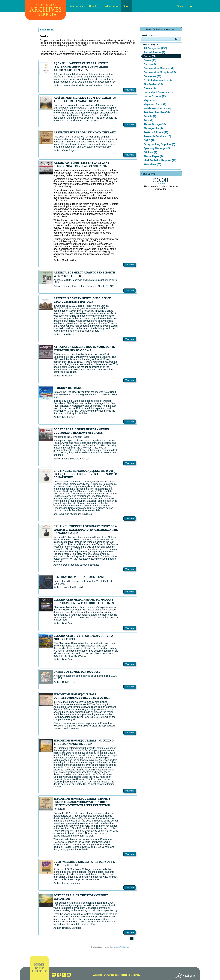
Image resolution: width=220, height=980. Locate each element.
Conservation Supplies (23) (160, 72)
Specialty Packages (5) (157, 148)
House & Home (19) (155, 96)
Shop (126, 6)
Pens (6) (149, 120)
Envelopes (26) (153, 76)
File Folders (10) (153, 84)
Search (185, 6)
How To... (94, 6)
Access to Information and (106, 975)
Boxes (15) (150, 60)
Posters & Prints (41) (156, 132)
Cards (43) (150, 64)
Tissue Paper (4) (153, 156)
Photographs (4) (153, 128)
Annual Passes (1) (154, 52)
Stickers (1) (150, 152)
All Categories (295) (155, 48)
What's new (111, 6)
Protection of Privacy (130, 975)
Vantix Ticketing (121, 947)
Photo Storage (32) (155, 124)
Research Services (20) (157, 136)
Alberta (185, 975)
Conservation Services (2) (159, 68)
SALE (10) (150, 140)
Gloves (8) (150, 88)
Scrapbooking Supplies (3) (159, 144)
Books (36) (150, 56)
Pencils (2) (150, 116)
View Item (129, 90)
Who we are (77, 6)
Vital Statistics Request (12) (160, 160)
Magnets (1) (151, 100)
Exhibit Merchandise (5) (158, 80)
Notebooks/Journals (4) (158, 108)
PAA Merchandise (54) (157, 112)
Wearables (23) (152, 164)
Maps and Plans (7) (155, 104)
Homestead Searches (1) (158, 92)
